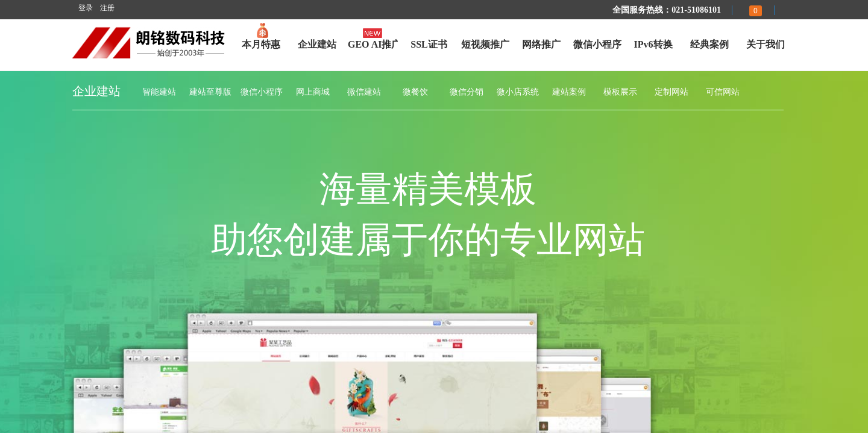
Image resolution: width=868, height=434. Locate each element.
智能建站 (159, 92)
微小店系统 (518, 92)
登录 (86, 8)
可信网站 (723, 92)
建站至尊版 (210, 92)
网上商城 (313, 92)
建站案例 (569, 92)
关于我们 (766, 44)
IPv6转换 (653, 44)
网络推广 (541, 44)
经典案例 (709, 44)
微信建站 (364, 92)
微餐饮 (415, 92)
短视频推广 (485, 44)
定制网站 (671, 92)
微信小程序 (597, 44)
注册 (107, 8)
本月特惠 (261, 44)
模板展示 (620, 92)
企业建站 (317, 44)
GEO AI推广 (373, 44)
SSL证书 (429, 44)
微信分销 (467, 92)
